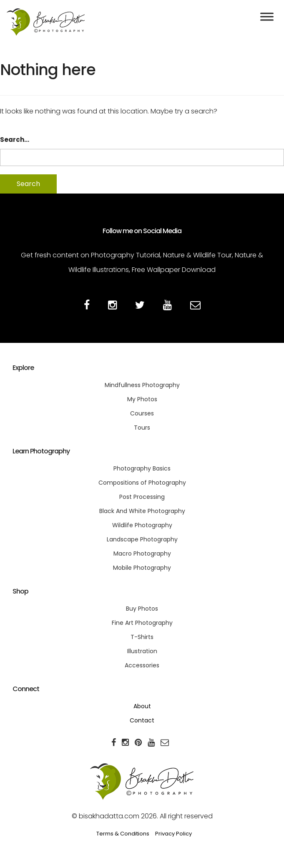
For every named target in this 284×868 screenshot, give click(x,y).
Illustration (142, 651)
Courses (142, 413)
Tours (142, 428)
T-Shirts (142, 637)
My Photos (142, 399)
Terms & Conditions (123, 834)
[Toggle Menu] (267, 16)
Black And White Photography (142, 511)
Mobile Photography (142, 568)
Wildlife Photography (142, 525)
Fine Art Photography (142, 623)
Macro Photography (142, 554)
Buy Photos (142, 609)
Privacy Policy (173, 834)
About (142, 706)
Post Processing (142, 497)
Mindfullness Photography (142, 385)
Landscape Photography (142, 539)
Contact (142, 720)
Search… (15, 140)
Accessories (142, 665)
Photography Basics (142, 468)
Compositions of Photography (142, 483)
